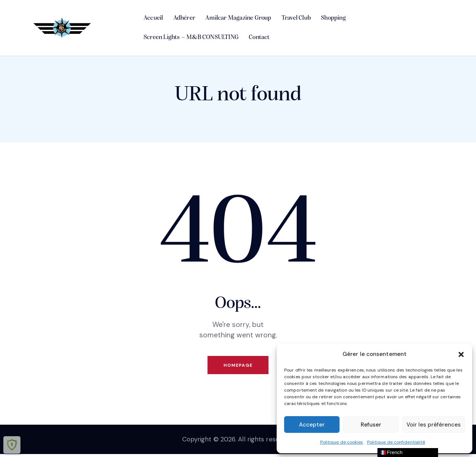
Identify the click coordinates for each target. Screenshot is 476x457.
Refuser (371, 425)
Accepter (312, 425)
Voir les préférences (434, 425)
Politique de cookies (342, 442)
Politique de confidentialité (396, 442)
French (391, 453)
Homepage (238, 366)
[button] (461, 354)
